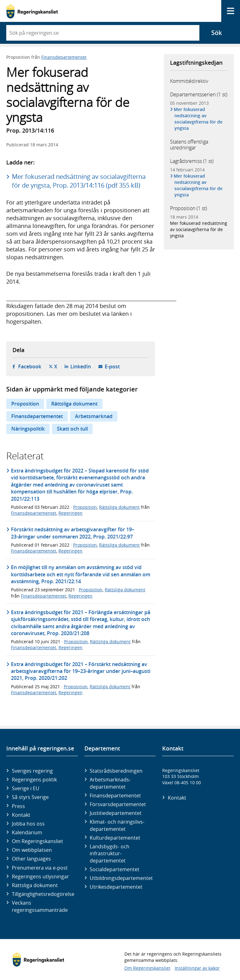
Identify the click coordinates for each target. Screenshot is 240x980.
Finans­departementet (115, 796)
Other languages (31, 859)
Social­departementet (115, 869)
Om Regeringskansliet (37, 841)
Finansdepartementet (64, 57)
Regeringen (70, 513)
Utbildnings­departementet (121, 878)
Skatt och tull (72, 429)
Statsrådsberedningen (116, 771)
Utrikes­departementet (116, 887)
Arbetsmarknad (94, 416)
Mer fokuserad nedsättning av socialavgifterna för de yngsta (198, 119)
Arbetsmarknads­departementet (110, 783)
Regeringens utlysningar (40, 876)
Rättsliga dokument (74, 404)
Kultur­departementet (115, 838)
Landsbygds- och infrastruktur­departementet (110, 854)
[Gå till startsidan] (32, 11)
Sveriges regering (32, 771)
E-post (112, 366)
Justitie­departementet (116, 813)
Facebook (30, 366)
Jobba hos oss (28, 824)
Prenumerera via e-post (40, 868)
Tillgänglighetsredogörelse (43, 894)
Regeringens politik (34, 780)
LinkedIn (81, 366)
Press (18, 806)
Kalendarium (27, 832)
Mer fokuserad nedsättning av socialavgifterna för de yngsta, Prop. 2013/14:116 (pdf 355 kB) (79, 181)
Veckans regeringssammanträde (40, 906)
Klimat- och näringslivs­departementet (117, 825)
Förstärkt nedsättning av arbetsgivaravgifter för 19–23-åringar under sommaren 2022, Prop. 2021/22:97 (73, 533)
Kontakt (21, 815)
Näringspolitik (28, 429)
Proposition (25, 404)
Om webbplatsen (32, 850)
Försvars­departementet (118, 804)
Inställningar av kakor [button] (197, 968)
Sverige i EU (26, 788)
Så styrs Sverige (30, 797)
